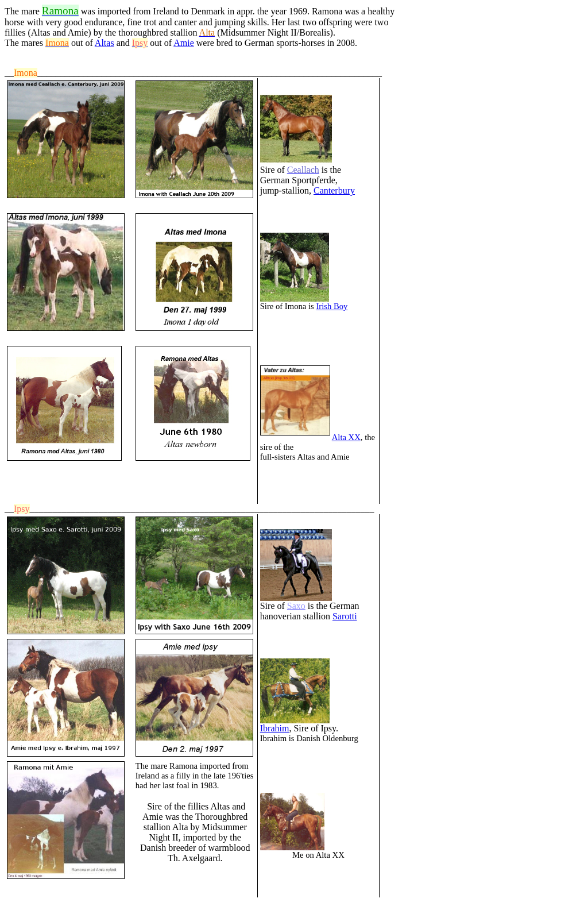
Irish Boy (332, 306)
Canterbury (334, 190)
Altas (105, 43)
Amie (184, 43)
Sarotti (345, 616)
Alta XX (346, 437)
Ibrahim (275, 728)
